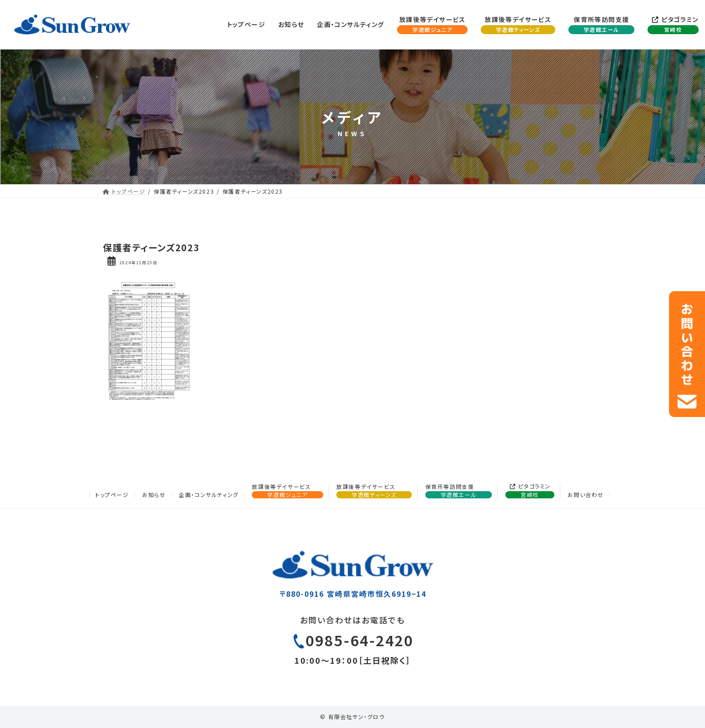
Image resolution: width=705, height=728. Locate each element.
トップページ (112, 495)
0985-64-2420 (360, 644)
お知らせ (154, 495)
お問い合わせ (586, 495)
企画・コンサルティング (209, 495)
